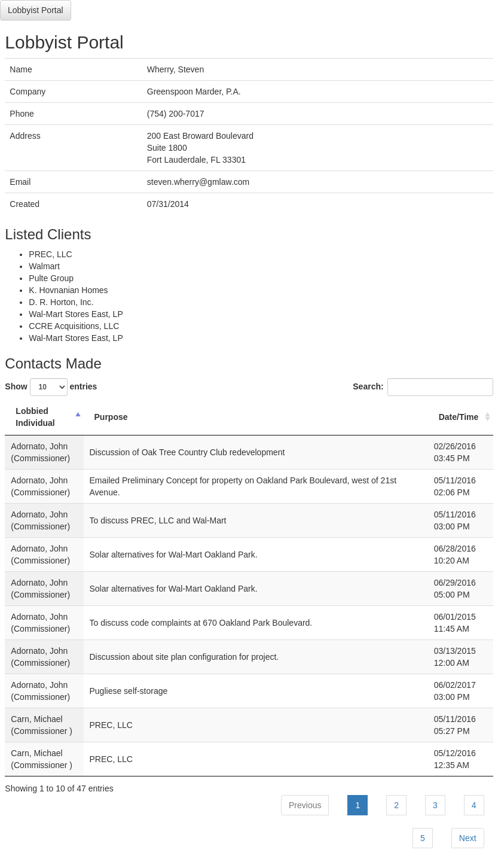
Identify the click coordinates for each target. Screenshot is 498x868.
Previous (305, 805)
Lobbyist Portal (36, 10)
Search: (423, 387)
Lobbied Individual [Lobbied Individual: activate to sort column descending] (35, 417)
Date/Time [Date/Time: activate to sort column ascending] (459, 417)
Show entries (51, 387)
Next (468, 838)
